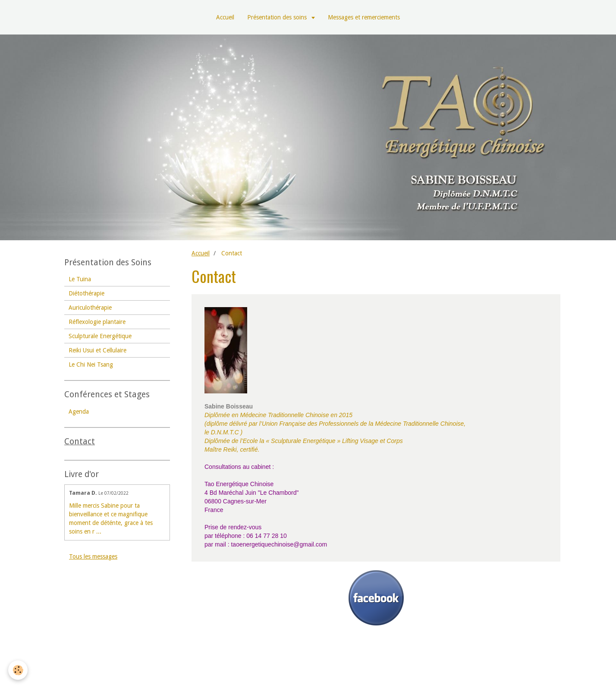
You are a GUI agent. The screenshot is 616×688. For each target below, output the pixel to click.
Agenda (79, 412)
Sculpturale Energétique (100, 336)
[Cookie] (18, 670)
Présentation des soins (278, 17)
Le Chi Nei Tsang (91, 364)
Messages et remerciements (364, 17)
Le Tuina (80, 279)
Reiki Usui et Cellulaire (97, 350)
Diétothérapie (86, 293)
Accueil (225, 17)
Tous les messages (93, 556)
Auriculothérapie (90, 308)
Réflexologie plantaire (97, 322)
